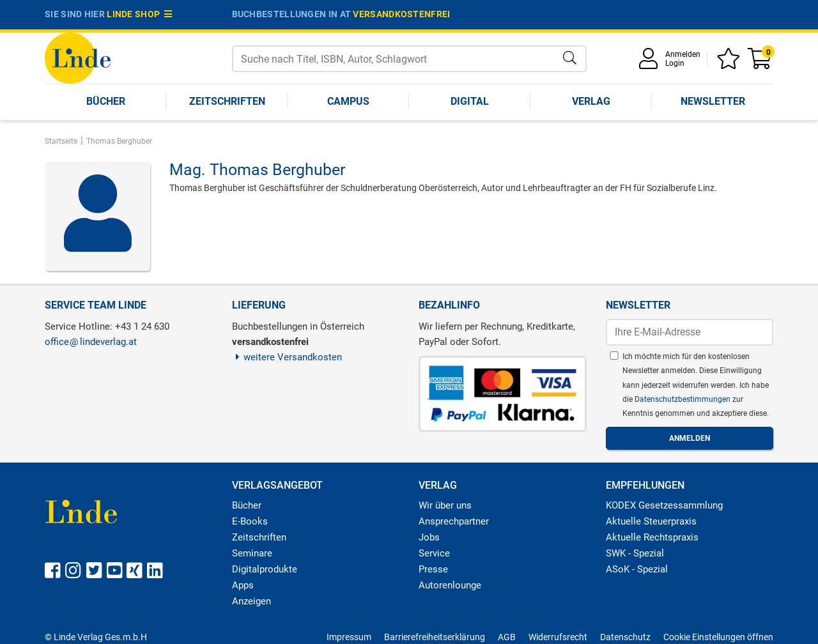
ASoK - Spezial (637, 569)
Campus (348, 101)
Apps (243, 585)
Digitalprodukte (265, 569)
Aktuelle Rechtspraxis (652, 537)
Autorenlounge (450, 585)
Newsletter (713, 101)
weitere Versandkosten (287, 357)
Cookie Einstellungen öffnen (718, 637)
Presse (433, 569)
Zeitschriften (227, 101)
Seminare (252, 553)
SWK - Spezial (635, 553)
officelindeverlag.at (91, 342)
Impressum (349, 637)
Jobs (429, 537)
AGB (507, 637)
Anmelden (683, 54)
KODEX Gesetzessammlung (664, 505)
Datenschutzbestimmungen (683, 399)
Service (434, 553)
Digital (470, 101)
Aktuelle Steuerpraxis (651, 521)
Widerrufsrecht (558, 637)
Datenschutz (625, 637)
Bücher (106, 101)
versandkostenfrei (401, 14)
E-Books (250, 521)
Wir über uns (445, 505)
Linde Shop (139, 14)
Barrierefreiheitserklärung (435, 637)
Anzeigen (251, 601)
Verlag (591, 101)
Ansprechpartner (454, 521)
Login (675, 63)
